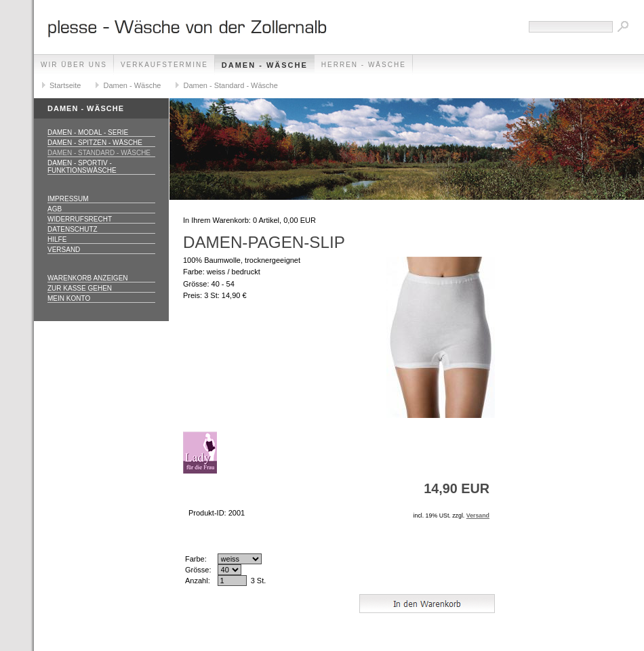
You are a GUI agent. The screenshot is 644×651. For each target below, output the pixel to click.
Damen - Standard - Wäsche (230, 85)
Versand (64, 250)
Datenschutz (73, 229)
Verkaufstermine (164, 65)
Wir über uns (74, 65)
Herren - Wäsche (364, 65)
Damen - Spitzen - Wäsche (95, 143)
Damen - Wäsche (265, 65)
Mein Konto (69, 298)
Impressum (68, 199)
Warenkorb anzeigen (88, 278)
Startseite (65, 85)
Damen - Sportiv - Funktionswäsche (82, 167)
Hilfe (57, 239)
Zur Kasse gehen (80, 288)
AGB (55, 209)
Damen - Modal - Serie (88, 132)
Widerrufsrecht (80, 219)
